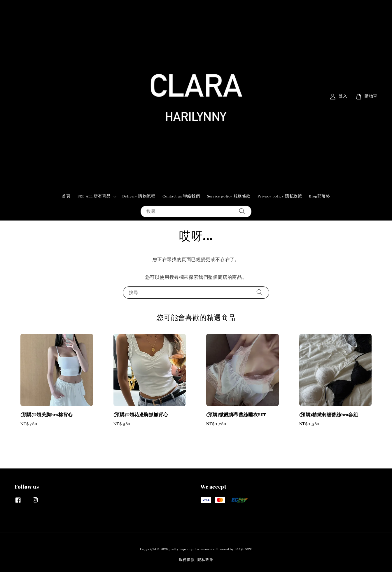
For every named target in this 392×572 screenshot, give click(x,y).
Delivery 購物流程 (139, 196)
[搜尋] (242, 211)
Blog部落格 (319, 196)
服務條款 (187, 560)
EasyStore (243, 549)
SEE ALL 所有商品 (94, 196)
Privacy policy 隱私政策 (280, 196)
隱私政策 (205, 560)
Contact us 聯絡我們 (181, 196)
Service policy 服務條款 (229, 196)
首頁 (66, 196)
